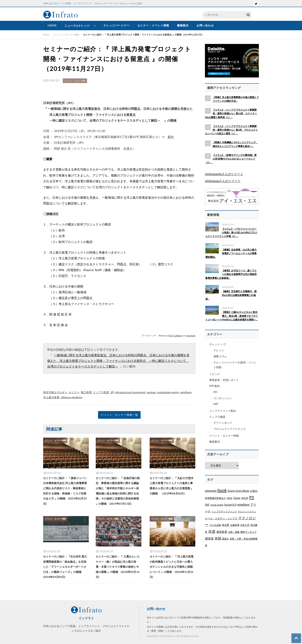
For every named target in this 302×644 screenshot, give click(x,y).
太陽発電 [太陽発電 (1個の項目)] (235, 525)
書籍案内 (215, 442)
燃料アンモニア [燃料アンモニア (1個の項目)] (248, 532)
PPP (216, 404)
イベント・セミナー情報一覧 (119, 415)
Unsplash (191, 336)
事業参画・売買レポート (224, 380)
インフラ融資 (217, 417)
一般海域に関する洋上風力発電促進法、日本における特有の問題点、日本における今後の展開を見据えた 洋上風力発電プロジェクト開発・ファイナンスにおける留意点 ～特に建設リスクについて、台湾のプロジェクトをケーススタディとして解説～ (118, 361)
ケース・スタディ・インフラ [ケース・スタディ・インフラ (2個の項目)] (221, 518)
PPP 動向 (215, 386)
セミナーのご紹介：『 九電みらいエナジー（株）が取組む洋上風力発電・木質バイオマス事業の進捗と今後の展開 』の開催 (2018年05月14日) (118, 567)
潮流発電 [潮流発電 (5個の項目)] (222, 532)
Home (46, 35)
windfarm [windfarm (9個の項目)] (243, 504)
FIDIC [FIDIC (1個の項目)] (230, 498)
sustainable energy (168, 392)
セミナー (74, 392)
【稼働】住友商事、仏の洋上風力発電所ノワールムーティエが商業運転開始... (231, 253)
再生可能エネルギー (55, 392)
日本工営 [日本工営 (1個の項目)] (245, 525)
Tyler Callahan (175, 336)
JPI (112, 392)
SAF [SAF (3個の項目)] (207, 505)
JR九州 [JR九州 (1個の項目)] (245, 498)
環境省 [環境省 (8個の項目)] (209, 538)
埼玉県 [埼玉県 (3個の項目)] (225, 525)
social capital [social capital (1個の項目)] (217, 505)
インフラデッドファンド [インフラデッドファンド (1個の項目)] (224, 512)
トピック (215, 374)
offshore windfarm (72, 397)
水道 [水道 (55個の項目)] (212, 531)
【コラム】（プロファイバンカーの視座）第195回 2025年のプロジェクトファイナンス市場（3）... (231, 232)
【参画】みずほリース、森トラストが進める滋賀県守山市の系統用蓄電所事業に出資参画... (231, 274)
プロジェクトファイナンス (230, 429)
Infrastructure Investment (130, 392)
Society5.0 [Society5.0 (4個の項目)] (230, 505)
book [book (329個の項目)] (222, 490)
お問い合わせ (156, 609)
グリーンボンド (223, 423)
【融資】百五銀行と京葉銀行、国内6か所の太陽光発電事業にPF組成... (231, 295)
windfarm (186, 392)
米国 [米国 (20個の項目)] (218, 538)
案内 (171, 137)
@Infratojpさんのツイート (223, 181)
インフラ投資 (101, 392)
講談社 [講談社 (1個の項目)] (225, 539)
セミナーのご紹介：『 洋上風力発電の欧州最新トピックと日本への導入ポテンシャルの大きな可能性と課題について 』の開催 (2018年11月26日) (172, 567)
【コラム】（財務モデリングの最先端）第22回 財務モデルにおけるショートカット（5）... (231, 159)
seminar (151, 392)
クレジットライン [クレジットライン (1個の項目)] (247, 512)
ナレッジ (219, 350)
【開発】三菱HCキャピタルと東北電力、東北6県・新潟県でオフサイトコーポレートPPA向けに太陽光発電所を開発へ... (232, 316)
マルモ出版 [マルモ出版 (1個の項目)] (215, 525)
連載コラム (220, 356)
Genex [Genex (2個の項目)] (237, 498)
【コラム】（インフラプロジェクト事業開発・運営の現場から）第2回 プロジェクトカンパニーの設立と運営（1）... (231, 130)
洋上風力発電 (51, 397)
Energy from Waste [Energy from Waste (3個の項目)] (238, 491)
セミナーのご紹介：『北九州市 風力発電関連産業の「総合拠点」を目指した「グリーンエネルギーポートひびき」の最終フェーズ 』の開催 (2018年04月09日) (65, 567)
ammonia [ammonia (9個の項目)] (211, 491)
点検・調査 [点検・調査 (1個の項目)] (234, 532)
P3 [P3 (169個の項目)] (252, 497)
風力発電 (86, 392)
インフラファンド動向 (223, 411)
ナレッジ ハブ (218, 344)
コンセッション (223, 398)
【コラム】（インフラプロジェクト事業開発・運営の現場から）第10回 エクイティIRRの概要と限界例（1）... (231, 113)
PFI (215, 392)
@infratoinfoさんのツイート (224, 174)
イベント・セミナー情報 (224, 436)
